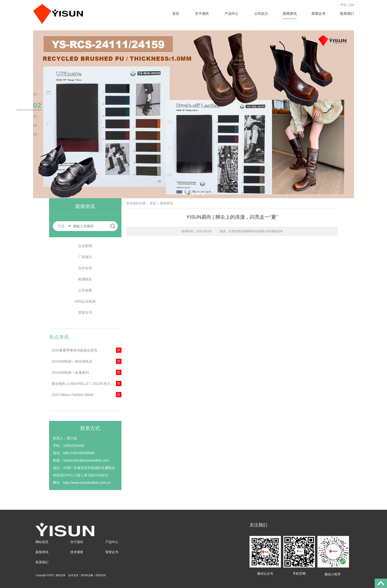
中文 (344, 5)
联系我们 (347, 14)
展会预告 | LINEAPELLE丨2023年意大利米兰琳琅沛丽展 (87, 384)
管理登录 (100, 575)
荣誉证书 (318, 14)
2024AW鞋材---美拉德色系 (72, 361)
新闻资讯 (290, 14)
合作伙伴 (85, 268)
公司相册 (85, 290)
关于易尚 (202, 14)
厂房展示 (85, 257)
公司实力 (261, 14)
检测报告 (85, 279)
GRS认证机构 (85, 301)
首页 (176, 14)
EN (352, 5)
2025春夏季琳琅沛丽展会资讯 (74, 350)
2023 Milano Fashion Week (72, 395)
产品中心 (232, 14)
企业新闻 (85, 246)
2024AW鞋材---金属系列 (70, 372)
